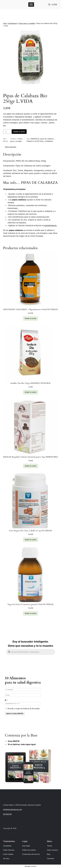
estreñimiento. (51, 225)
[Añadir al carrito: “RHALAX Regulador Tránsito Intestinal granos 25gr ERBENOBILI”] (30, 466)
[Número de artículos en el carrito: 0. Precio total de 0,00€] (52, 5)
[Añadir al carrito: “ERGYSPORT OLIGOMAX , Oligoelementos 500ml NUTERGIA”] (30, 319)
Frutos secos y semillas (27, 23)
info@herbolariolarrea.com (13, 809)
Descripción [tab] (11, 147)
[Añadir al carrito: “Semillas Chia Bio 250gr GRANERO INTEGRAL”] (30, 392)
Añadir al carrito (19, 132)
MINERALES (35, 139)
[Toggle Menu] (31, 4)
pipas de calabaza (47, 139)
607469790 (7, 814)
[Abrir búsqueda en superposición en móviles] (30, 652)
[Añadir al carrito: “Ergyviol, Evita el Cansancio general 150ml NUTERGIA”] (30, 613)
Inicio (5, 23)
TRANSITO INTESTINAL (35, 141)
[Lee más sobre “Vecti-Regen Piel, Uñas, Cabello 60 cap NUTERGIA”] (30, 540)
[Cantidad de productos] (7, 132)
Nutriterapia (13, 23)
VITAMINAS (49, 141)
